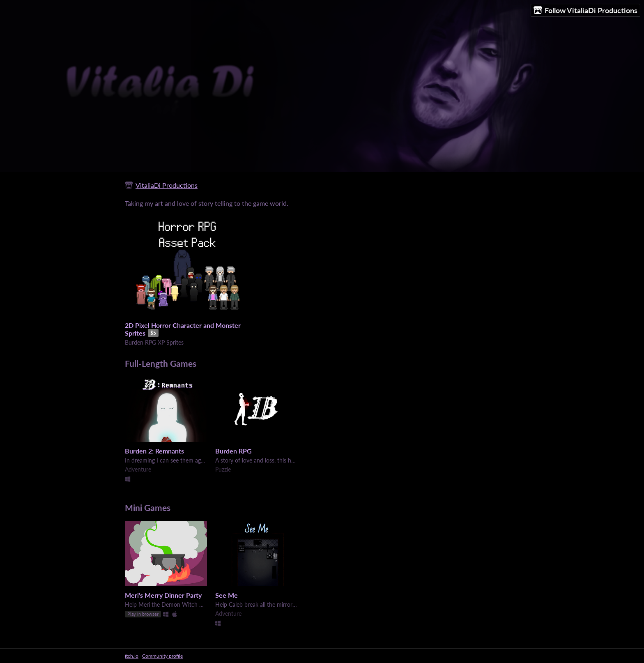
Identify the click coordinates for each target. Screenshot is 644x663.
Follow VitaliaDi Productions (585, 10)
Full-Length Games (161, 363)
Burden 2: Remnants (154, 451)
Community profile (162, 656)
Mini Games (148, 508)
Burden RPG (233, 451)
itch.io (132, 656)
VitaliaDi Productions (167, 185)
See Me (227, 595)
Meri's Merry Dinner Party (163, 595)
